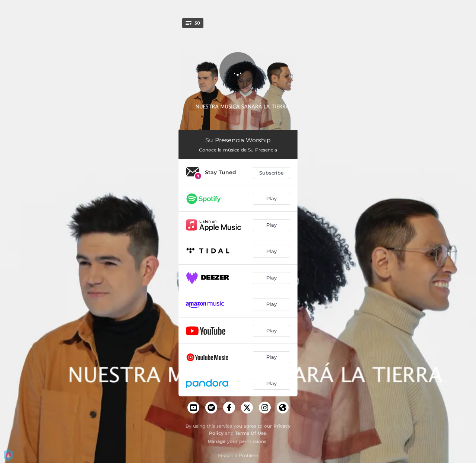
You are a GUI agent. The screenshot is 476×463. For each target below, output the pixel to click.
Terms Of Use (251, 433)
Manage (217, 441)
